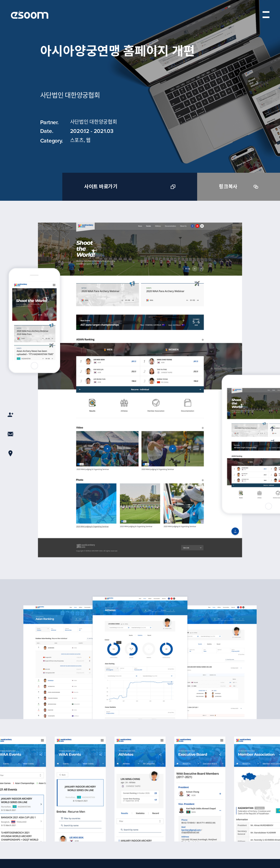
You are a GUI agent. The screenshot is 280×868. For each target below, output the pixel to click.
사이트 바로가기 (130, 187)
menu (266, 14)
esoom (30, 15)
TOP (272, 437)
